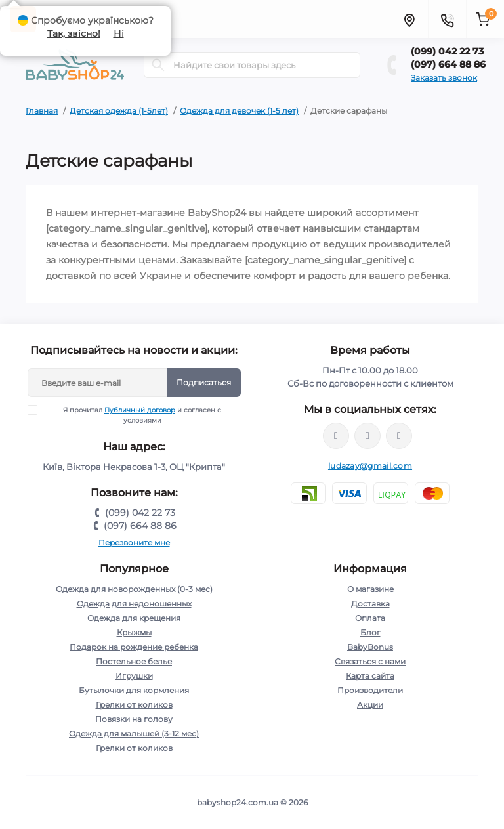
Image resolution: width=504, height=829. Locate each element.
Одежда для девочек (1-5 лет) (239, 111)
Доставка (370, 604)
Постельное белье (134, 661)
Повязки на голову (134, 719)
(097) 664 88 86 (448, 64)
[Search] (158, 65)
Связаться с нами (370, 661)
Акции (370, 705)
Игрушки (134, 676)
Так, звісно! (74, 33)
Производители (370, 690)
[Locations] (409, 19)
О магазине (370, 589)
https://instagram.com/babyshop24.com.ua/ (367, 436)
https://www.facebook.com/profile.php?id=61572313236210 (336, 436)
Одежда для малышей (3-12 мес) (134, 733)
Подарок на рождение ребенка (134, 647)
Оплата (370, 618)
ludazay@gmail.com (370, 466)
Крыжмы (134, 632)
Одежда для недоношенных (134, 604)
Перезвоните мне (134, 542)
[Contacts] (447, 19)
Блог (370, 632)
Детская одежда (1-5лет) (119, 111)
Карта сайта (370, 676)
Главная (42, 111)
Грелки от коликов (134, 705)
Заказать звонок (444, 78)
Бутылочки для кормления (134, 690)
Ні (119, 33)
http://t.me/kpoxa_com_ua (399, 436)
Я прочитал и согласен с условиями (133, 415)
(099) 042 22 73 (447, 51)
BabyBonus (370, 647)
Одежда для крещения (134, 618)
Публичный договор (140, 410)
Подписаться (204, 382)
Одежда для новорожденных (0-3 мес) (134, 589)
